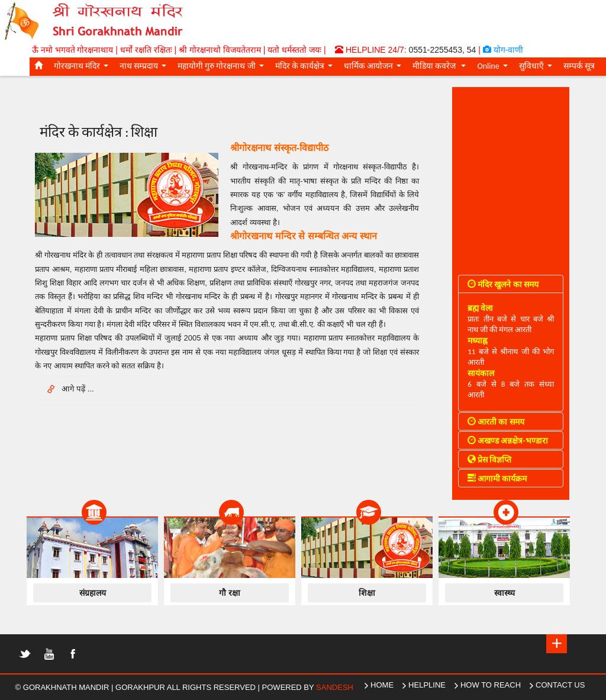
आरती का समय (496, 422)
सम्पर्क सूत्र (579, 66)
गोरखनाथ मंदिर (83, 68)
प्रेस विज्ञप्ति (489, 460)
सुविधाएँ (538, 68)
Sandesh (335, 687)
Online (494, 68)
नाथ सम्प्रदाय (145, 68)
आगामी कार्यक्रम (497, 479)
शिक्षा (367, 593)
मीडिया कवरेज (441, 68)
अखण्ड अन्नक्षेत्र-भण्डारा (508, 441)
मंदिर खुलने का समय (503, 285)
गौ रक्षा (230, 593)
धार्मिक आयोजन (375, 68)
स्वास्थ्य (505, 593)
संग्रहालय (93, 593)
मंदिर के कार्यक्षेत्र (306, 68)
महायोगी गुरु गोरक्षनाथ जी (223, 68)
